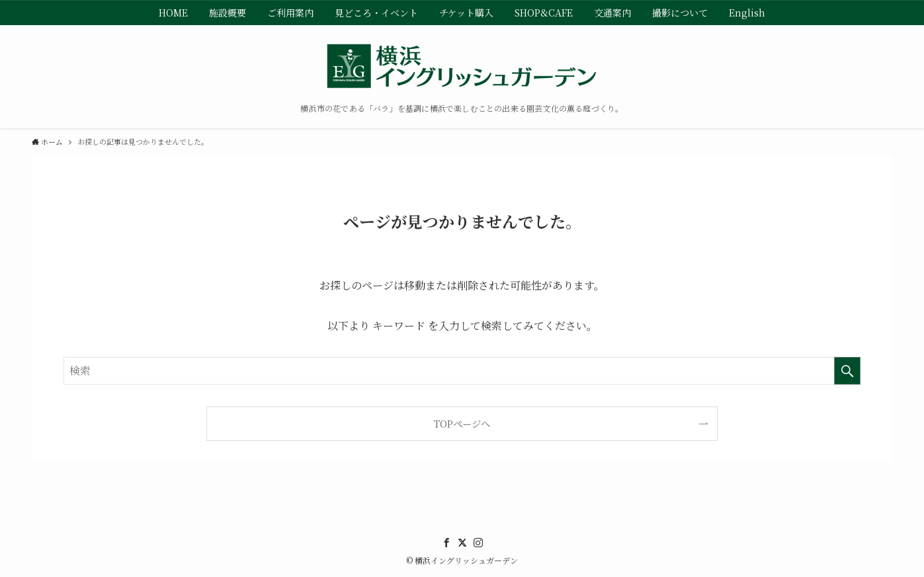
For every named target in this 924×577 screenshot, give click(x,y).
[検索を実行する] (847, 371)
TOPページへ (462, 423)
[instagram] (478, 543)
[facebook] (446, 543)
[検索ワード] (462, 371)
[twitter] (462, 543)
